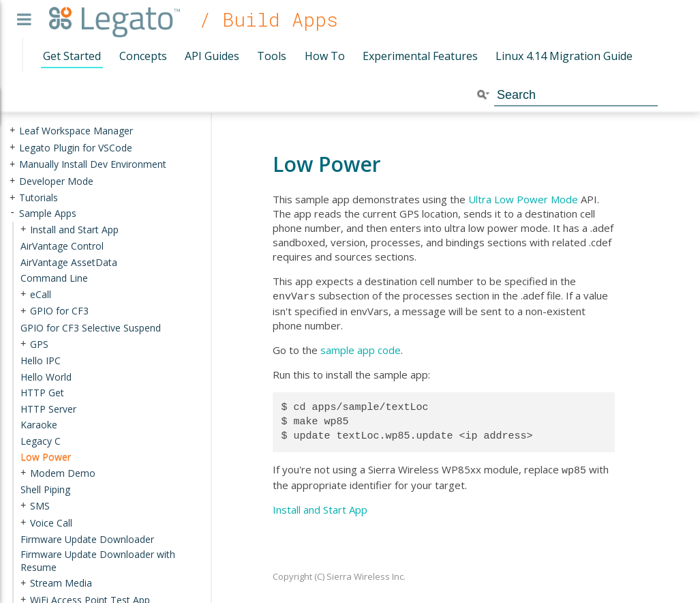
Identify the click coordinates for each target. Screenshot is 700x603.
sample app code (361, 349)
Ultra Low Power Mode (523, 199)
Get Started (72, 56)
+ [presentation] (12, 131)
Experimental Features (420, 56)
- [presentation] (12, 213)
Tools (272, 56)
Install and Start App (320, 507)
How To (325, 56)
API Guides (212, 56)
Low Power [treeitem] (46, 457)
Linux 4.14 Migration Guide (564, 56)
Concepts (143, 56)
